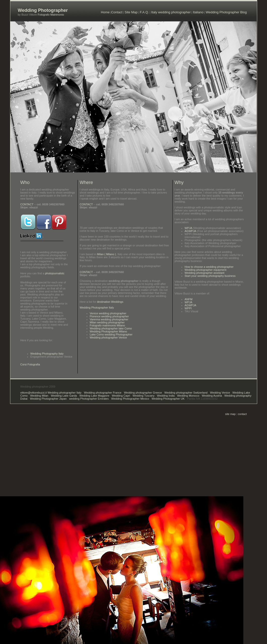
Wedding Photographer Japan (48, 399)
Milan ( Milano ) (107, 254)
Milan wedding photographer (107, 322)
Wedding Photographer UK (168, 399)
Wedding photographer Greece (143, 393)
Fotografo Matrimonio (51, 15)
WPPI (188, 308)
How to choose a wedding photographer (209, 267)
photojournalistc (55, 273)
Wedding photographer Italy (65, 393)
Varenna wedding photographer (109, 319)
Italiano (198, 12)
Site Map (131, 12)
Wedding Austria (212, 396)
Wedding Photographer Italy (97, 308)
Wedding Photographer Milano (108, 331)
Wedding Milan (39, 396)
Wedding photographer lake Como (111, 328)
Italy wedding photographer (171, 12)
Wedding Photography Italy (47, 354)
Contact (117, 12)
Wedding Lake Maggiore (94, 396)
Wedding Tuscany (143, 396)
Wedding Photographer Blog (226, 12)
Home (105, 12)
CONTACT (27, 204)
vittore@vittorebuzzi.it (34, 393)
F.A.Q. (144, 12)
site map (231, 414)
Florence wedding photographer (109, 316)
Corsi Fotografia (30, 364)
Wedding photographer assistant (205, 273)
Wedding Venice (220, 393)
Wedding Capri (121, 396)
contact (242, 414)
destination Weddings (110, 302)
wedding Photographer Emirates (89, 399)
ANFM (189, 299)
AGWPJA (190, 231)
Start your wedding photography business (210, 276)
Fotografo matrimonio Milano (107, 325)
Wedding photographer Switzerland (186, 393)
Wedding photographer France (103, 393)
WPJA (188, 228)
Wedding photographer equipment (206, 270)
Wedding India (166, 396)
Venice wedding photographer (108, 313)
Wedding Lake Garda (64, 396)
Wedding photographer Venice (108, 337)
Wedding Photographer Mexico (130, 399)
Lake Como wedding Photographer (111, 334)
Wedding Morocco (188, 396)
